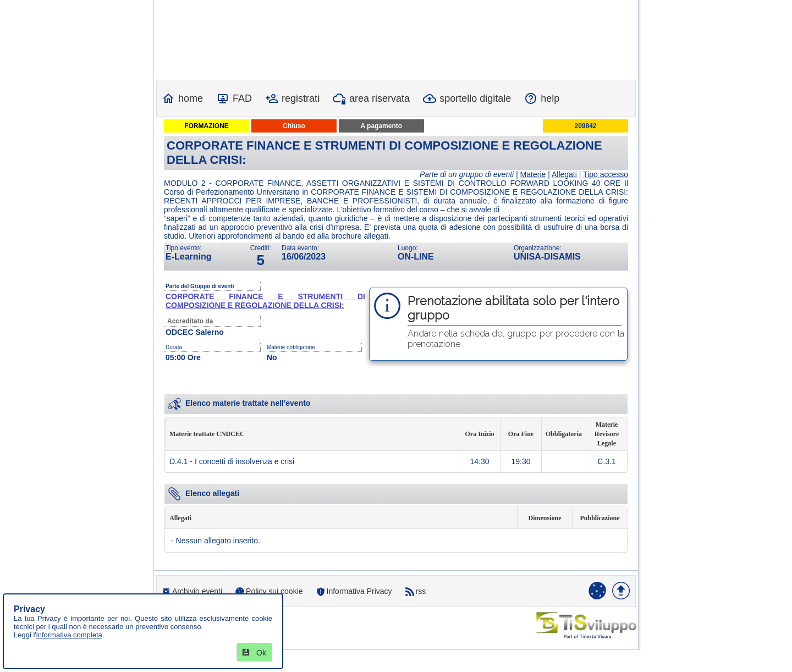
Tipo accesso (606, 174)
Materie (533, 174)
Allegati (564, 174)
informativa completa (69, 635)
